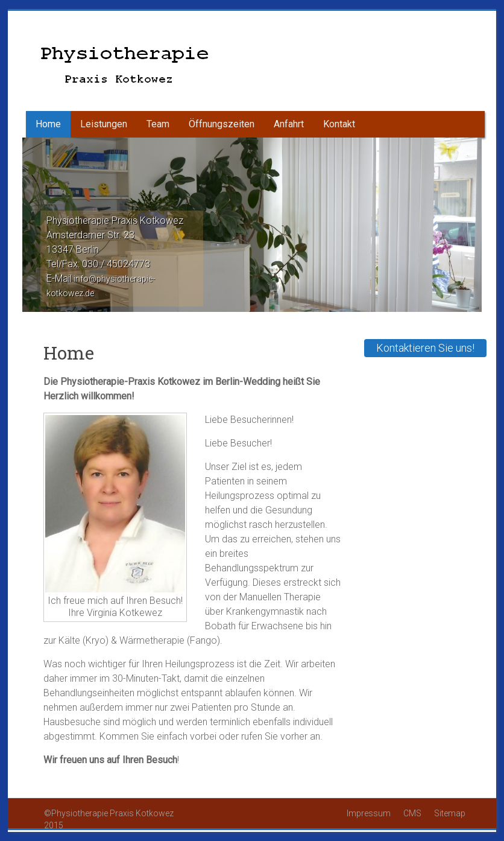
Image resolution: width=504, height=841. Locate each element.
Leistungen (104, 124)
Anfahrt (289, 124)
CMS (413, 813)
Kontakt (339, 124)
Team (158, 124)
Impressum (370, 813)
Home (48, 124)
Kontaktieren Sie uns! (425, 348)
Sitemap (450, 813)
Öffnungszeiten (222, 124)
